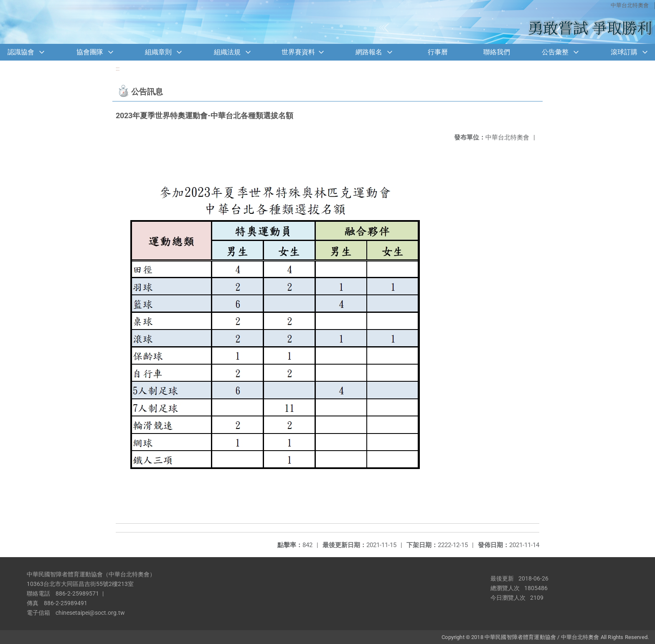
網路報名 (369, 52)
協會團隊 (90, 52)
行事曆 (438, 52)
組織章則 (158, 52)
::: (118, 69)
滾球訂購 (624, 52)
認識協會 (21, 52)
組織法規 (227, 52)
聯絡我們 (497, 52)
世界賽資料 (298, 52)
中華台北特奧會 (630, 5)
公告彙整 (555, 52)
